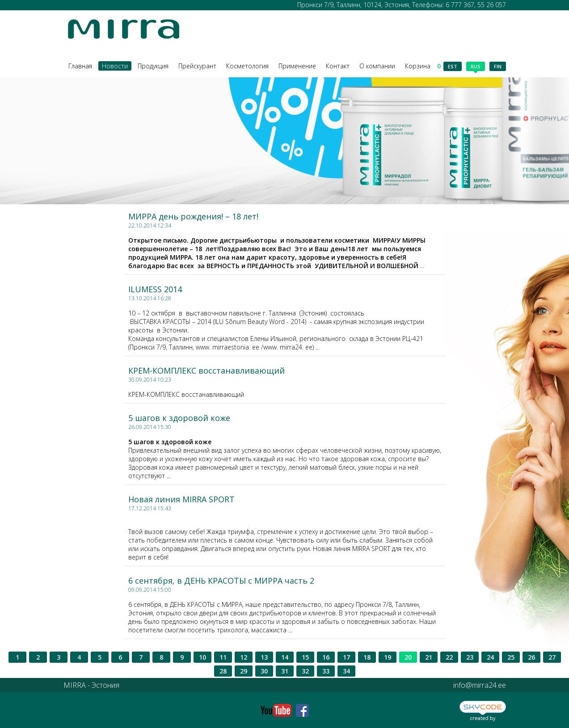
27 (552, 657)
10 (202, 657)
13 (264, 657)
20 (408, 657)
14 (285, 657)
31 (285, 671)
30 (264, 671)
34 (346, 671)
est (453, 66)
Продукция (153, 66)
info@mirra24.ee (480, 685)
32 (305, 671)
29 (244, 671)
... (277, 253)
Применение (297, 66)
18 (367, 657)
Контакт (338, 66)
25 (511, 657)
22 (449, 657)
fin (498, 66)
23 (470, 657)
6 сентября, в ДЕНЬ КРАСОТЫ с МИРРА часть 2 (221, 581)
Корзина (423, 66)
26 (531, 657)
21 (429, 657)
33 (326, 671)
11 (223, 657)
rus (476, 67)
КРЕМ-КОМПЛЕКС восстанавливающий (207, 370)
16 (326, 657)
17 (346, 657)
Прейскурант (197, 66)
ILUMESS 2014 (155, 289)
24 (490, 657)
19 (388, 657)
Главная (80, 66)
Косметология (247, 66)
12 (244, 657)
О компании (377, 66)
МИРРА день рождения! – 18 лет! (193, 216)
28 (223, 671)
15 (305, 657)
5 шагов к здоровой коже (179, 418)
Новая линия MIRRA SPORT (181, 499)
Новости (115, 66)
